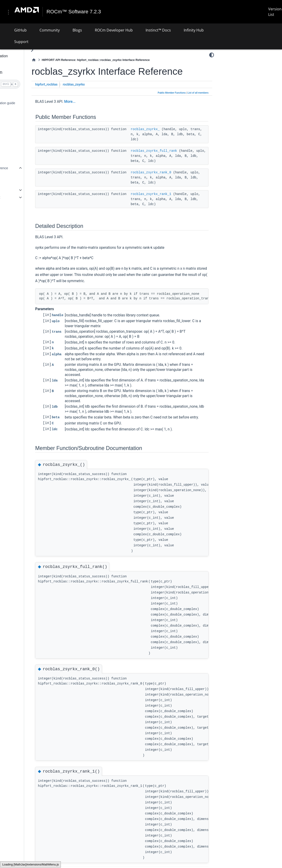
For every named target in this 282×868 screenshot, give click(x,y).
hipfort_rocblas (79, 96)
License (12, 231)
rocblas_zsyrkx (106, 96)
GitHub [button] (20, 30)
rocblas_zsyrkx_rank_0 (183, 194)
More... (102, 113)
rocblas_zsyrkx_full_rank (186, 167)
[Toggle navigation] (9, 12)
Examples (13, 149)
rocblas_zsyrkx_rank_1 (183, 220)
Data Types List (21, 197)
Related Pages (20, 175)
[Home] (66, 60)
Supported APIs (17, 212)
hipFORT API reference (23, 168)
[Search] (28, 84)
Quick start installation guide (27, 103)
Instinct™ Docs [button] (158, 30)
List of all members (198, 104)
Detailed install (17, 110)
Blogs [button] (77, 30)
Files (13, 204)
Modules (16, 183)
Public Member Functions (172, 104)
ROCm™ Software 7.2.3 (76, 12)
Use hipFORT (16, 129)
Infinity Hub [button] (194, 30)
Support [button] (21, 41)
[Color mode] (212, 55)
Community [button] (50, 30)
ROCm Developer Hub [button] (114, 30)
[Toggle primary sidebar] (64, 50)
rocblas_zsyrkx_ (177, 140)
